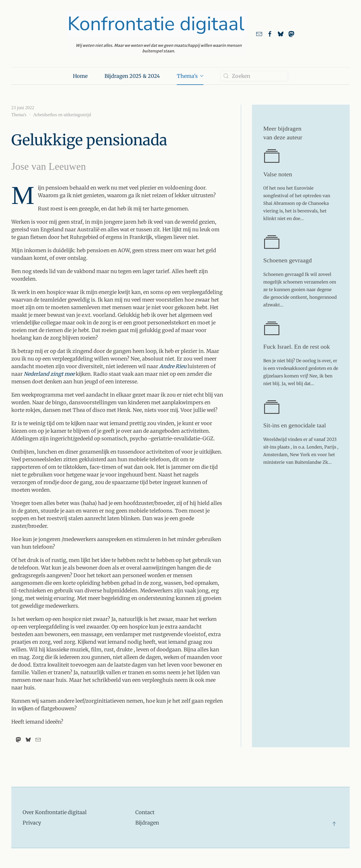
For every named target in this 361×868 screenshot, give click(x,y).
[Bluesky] (28, 740)
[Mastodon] (18, 740)
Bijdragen (147, 823)
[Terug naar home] (157, 34)
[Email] (38, 740)
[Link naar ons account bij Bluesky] (281, 34)
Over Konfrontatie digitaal (55, 812)
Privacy (32, 823)
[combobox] (254, 76)
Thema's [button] (190, 76)
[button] (334, 824)
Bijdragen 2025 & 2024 (132, 76)
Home (80, 76)
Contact (145, 812)
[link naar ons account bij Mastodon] (291, 34)
